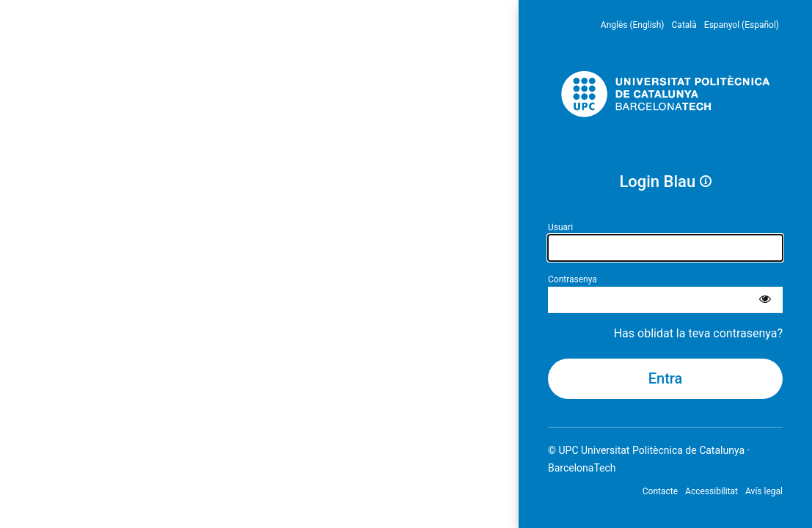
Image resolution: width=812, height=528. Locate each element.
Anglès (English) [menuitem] (633, 25)
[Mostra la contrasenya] (765, 300)
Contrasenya (573, 279)
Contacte (660, 491)
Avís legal (764, 491)
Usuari (560, 227)
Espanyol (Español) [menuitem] (742, 25)
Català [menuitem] (684, 25)
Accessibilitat (712, 491)
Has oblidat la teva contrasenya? (698, 333)
